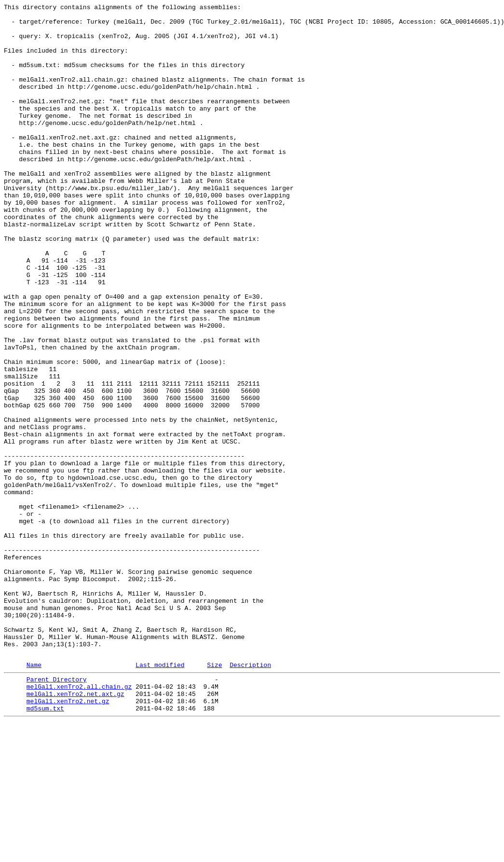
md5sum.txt (45, 847)
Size (214, 796)
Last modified (160, 796)
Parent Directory (57, 812)
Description (250, 796)
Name (34, 796)
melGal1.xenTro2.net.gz (68, 838)
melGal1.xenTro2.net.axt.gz (75, 830)
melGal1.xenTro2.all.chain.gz (79, 821)
